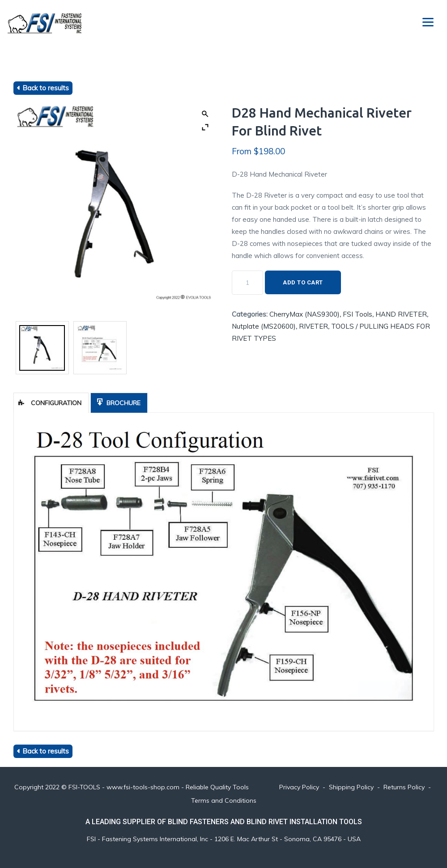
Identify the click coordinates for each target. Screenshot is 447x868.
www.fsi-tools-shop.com (143, 787)
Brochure (118, 402)
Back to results (46, 88)
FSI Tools (358, 314)
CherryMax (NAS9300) (304, 314)
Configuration (50, 403)
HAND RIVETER (401, 314)
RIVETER (313, 326)
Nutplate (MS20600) (264, 326)
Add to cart (303, 282)
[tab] (51, 402)
